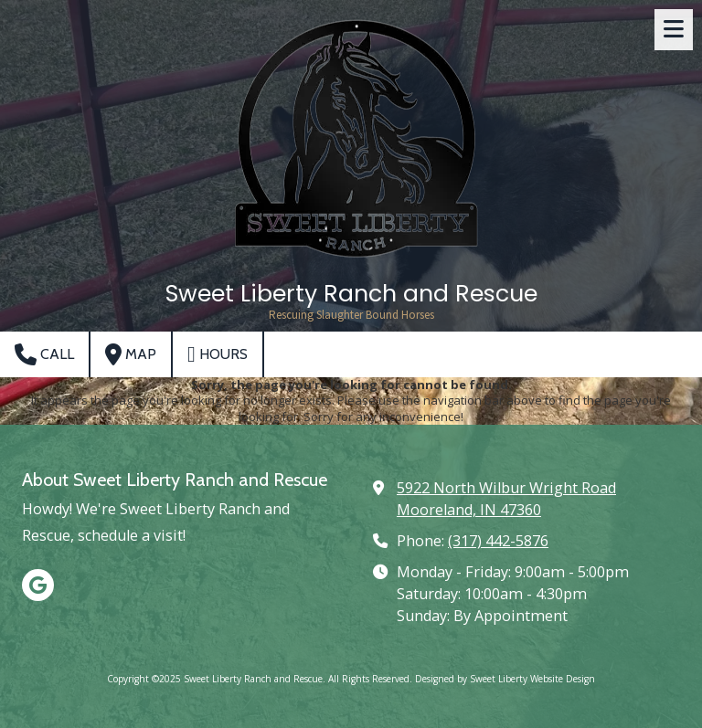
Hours (218, 354)
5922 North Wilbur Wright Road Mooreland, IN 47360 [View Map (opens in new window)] (506, 499)
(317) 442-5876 (498, 541)
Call (44, 354)
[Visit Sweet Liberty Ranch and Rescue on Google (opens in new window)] (38, 585)
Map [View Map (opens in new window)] (131, 354)
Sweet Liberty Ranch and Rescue (351, 294)
